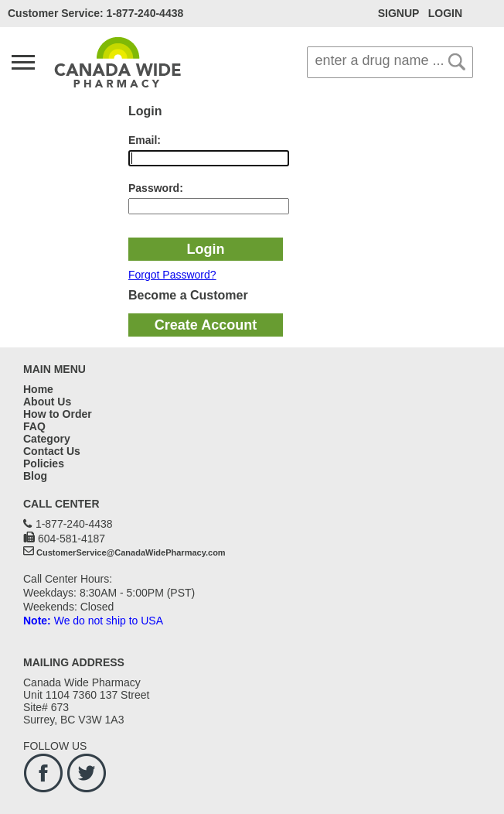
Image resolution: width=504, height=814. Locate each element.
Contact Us (52, 451)
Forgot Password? (172, 275)
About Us (47, 402)
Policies (44, 463)
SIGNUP (398, 13)
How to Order (58, 414)
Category (47, 439)
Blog (35, 476)
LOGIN (445, 13)
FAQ (34, 426)
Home (38, 389)
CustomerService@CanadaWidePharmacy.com (131, 552)
